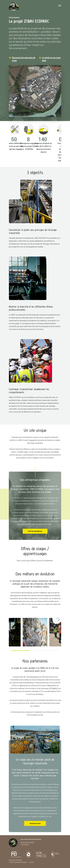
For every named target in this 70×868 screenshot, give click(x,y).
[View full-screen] (59, 620)
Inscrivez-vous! (35, 823)
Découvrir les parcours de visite (24, 59)
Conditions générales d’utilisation (18, 862)
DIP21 (55, 688)
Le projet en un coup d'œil (51, 59)
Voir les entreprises (35, 531)
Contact (31, 862)
